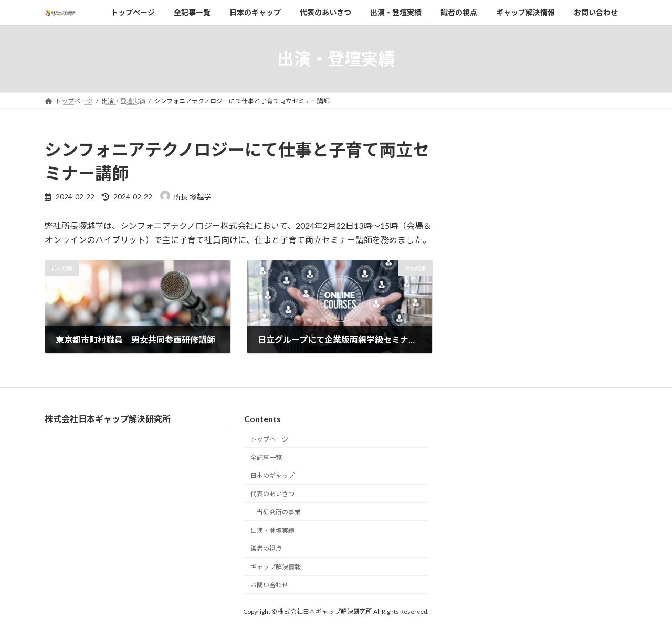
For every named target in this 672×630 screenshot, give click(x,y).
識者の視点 (266, 548)
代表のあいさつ (272, 494)
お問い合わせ (269, 585)
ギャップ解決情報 (276, 567)
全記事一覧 (266, 457)
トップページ (269, 439)
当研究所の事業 (279, 512)
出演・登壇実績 (272, 531)
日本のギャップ (272, 475)
